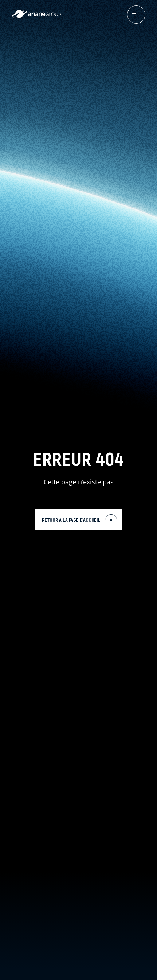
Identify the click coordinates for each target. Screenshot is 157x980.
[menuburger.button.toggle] (136, 15)
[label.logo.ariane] (36, 16)
